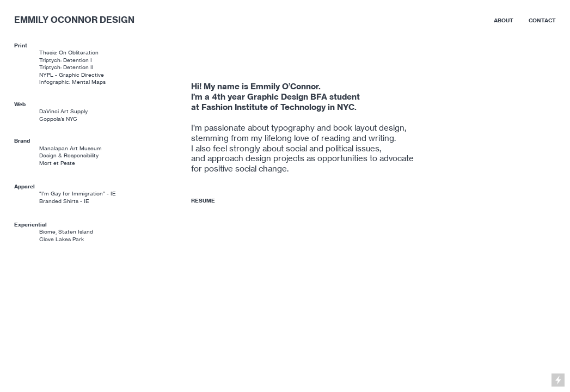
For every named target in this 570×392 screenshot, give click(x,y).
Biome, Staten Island (66, 232)
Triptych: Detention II (66, 67)
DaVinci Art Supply (63, 111)
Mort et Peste (57, 163)
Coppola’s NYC (58, 119)
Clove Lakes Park (62, 239)
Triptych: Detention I (66, 60)
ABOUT (504, 20)
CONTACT (542, 20)
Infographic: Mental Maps (72, 82)
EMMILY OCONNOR (56, 20)
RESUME (203, 201)
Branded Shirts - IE (64, 201)
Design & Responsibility (69, 155)
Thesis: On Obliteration (69, 53)
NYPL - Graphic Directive (72, 75)
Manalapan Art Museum (71, 148)
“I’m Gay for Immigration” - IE (78, 194)
